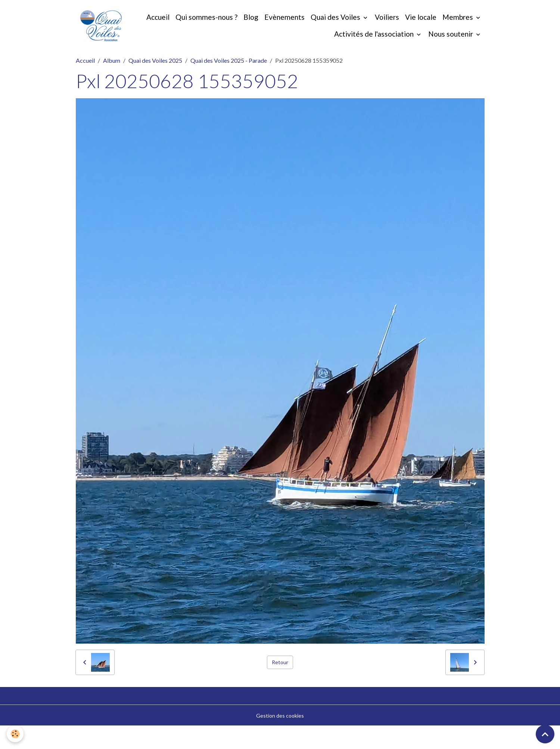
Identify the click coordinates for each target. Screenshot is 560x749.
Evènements (330, 29)
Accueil (203, 29)
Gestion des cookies (280, 738)
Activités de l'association (375, 45)
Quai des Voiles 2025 (155, 83)
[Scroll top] (545, 734)
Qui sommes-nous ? (252, 29)
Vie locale (466, 29)
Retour (280, 685)
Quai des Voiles (381, 29)
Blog (296, 29)
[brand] (116, 37)
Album (112, 83)
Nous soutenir (451, 45)
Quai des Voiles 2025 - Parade (229, 83)
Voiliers (432, 29)
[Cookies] (16, 733)
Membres (305, 45)
